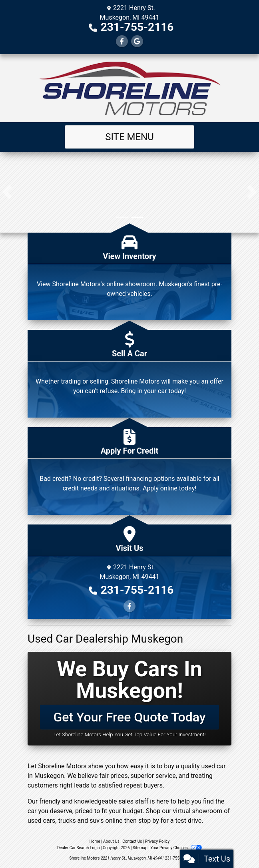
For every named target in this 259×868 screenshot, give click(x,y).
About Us (111, 841)
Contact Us (132, 841)
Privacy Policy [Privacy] (157, 841)
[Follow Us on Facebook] (122, 41)
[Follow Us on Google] (137, 41)
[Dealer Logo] (129, 88)
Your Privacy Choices (176, 848)
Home (95, 841)
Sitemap (140, 848)
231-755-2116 (137, 27)
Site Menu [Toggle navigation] (129, 137)
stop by (149, 821)
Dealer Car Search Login (79, 848)
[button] (7, 192)
